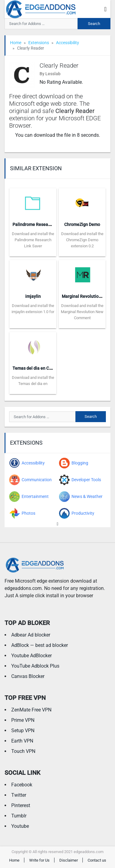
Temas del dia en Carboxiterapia (44, 368)
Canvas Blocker (28, 676)
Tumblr (19, 816)
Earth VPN (22, 741)
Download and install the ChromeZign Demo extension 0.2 (82, 240)
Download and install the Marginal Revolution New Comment (82, 312)
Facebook (22, 785)
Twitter (19, 795)
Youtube (20, 826)
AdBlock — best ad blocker (40, 645)
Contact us (97, 860)
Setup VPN (23, 730)
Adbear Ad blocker (31, 635)
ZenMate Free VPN (31, 710)
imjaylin (33, 296)
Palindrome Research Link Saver (44, 224)
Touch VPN (23, 751)
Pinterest (21, 805)
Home (16, 43)
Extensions (39, 43)
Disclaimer (69, 860)
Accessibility (68, 43)
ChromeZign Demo (82, 224)
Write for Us (39, 860)
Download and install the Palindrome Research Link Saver (33, 240)
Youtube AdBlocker (31, 656)
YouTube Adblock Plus (35, 666)
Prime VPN (23, 720)
